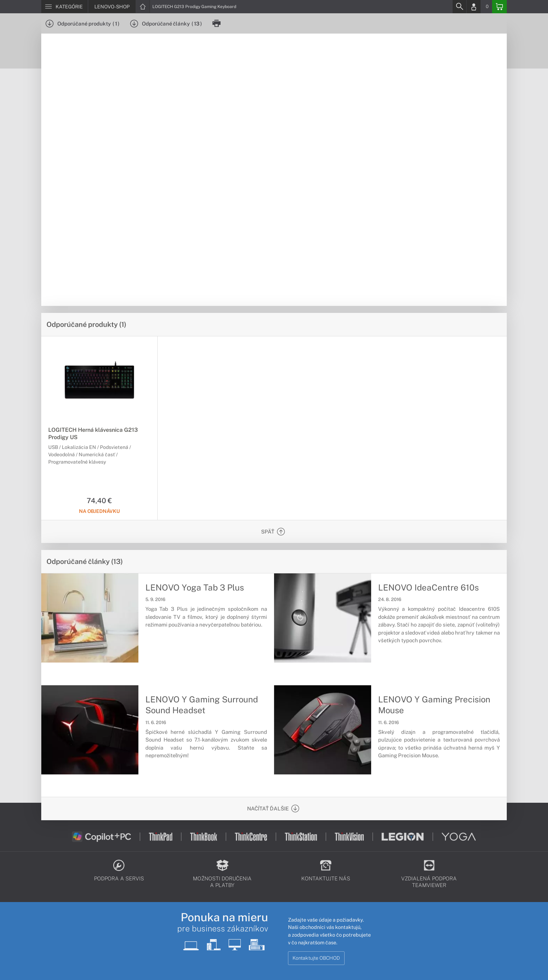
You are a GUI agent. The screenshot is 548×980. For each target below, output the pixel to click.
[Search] (459, 7)
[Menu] (64, 7)
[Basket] (499, 7)
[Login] (474, 7)
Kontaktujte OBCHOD (316, 958)
